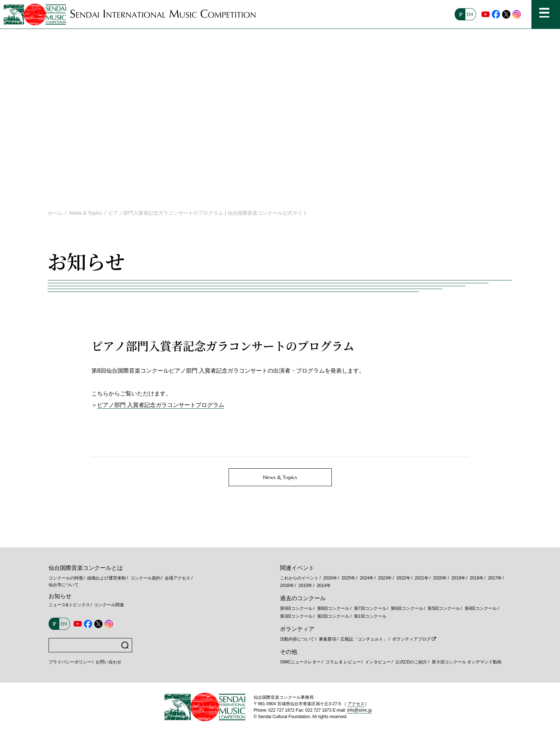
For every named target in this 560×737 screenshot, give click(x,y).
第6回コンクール (407, 608)
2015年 (306, 586)
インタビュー (378, 662)
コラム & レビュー (343, 662)
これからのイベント (299, 578)
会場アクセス (177, 578)
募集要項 (327, 639)
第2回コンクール (333, 616)
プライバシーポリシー (70, 662)
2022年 (403, 578)
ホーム (55, 213)
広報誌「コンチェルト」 (364, 639)
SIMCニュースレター (300, 662)
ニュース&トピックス (69, 605)
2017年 (495, 578)
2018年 (477, 578)
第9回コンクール (296, 608)
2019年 (458, 578)
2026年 (330, 578)
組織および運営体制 (106, 578)
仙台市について (64, 585)
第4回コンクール (481, 608)
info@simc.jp (359, 710)
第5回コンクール (444, 608)
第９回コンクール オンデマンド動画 (467, 662)
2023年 (385, 578)
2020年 (440, 578)
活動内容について (297, 639)
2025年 (348, 578)
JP (461, 14)
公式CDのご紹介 (411, 662)
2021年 (422, 578)
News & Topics (85, 213)
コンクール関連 (109, 605)
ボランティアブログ (411, 639)
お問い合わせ (109, 662)
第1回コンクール (370, 616)
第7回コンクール (370, 608)
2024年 (367, 578)
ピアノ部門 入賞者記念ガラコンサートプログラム (161, 405)
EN (470, 14)
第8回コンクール (333, 608)
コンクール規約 (145, 578)
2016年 (287, 586)
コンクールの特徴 (66, 578)
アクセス (356, 704)
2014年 (324, 586)
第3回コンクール (296, 616)
